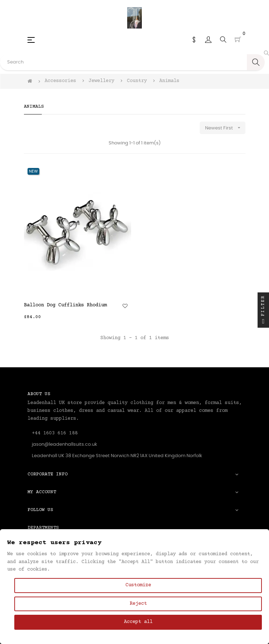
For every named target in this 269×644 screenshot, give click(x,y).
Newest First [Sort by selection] (225, 128)
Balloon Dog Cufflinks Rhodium (65, 305)
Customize (138, 585)
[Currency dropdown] (194, 40)
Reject (138, 604)
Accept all (138, 622)
